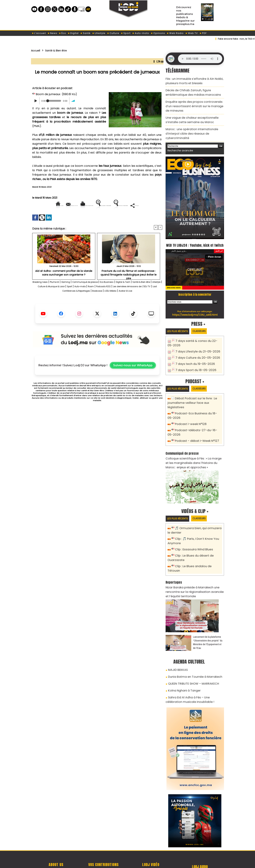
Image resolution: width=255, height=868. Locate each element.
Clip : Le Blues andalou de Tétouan (198, 549)
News (52, 33)
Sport (126, 33)
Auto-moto (141, 33)
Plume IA (63, 294)
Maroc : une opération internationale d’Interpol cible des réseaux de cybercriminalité (194, 124)
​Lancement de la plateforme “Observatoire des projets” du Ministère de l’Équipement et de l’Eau (208, 618)
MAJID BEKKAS (176, 646)
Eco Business (128, 294)
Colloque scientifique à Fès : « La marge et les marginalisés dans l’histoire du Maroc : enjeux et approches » (194, 448)
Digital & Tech (149, 294)
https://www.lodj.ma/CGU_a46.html (195, 309)
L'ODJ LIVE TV (151, 843)
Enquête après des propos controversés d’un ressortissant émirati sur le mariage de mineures (193, 102)
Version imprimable (99, 205)
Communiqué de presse (101, 294)
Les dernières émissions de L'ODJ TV (69, 303)
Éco (63, 33)
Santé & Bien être (61, 50)
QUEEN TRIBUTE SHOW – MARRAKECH (190, 658)
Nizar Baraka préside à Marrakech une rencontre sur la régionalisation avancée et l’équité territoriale (192, 569)
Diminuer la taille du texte (88, 217)
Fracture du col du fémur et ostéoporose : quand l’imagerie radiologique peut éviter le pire (129, 285)
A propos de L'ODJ (56, 843)
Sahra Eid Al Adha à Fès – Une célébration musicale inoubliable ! (192, 672)
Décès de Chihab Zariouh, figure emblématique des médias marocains (189, 90)
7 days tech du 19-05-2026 (193, 357)
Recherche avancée (178, 138)
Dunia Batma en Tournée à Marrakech (192, 652)
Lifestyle (99, 33)
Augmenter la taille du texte (140, 205)
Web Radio (175, 33)
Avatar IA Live (107, 307)
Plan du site (118, 862)
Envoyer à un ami (65, 205)
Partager (120, 217)
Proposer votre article (103, 843)
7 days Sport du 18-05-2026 (194, 363)
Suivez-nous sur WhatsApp (133, 382)
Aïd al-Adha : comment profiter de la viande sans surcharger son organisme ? (64, 285)
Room (143, 299)
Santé (85, 33)
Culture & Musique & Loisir (91, 299)
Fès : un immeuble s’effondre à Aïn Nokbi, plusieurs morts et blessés (191, 80)
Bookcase (150, 303)
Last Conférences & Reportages (119, 303)
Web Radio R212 (200, 845)
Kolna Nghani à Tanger (182, 664)
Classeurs (204, 325)
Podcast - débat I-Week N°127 (195, 428)
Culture (113, 33)
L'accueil (39, 33)
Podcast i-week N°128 (189, 412)
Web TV (192, 33)
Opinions (158, 33)
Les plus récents (179, 325)
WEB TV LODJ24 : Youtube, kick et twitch (195, 236)
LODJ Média (87, 307)
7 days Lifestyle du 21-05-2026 (195, 345)
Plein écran (215, 251)
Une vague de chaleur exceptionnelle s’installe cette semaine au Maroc (194, 114)
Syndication (136, 862)
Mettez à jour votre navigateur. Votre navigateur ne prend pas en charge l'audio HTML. (200, 59)
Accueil (37, 50)
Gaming (76, 294)
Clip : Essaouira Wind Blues (192, 533)
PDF (203, 33)
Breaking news (44, 294)
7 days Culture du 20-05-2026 (195, 351)
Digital (73, 33)
